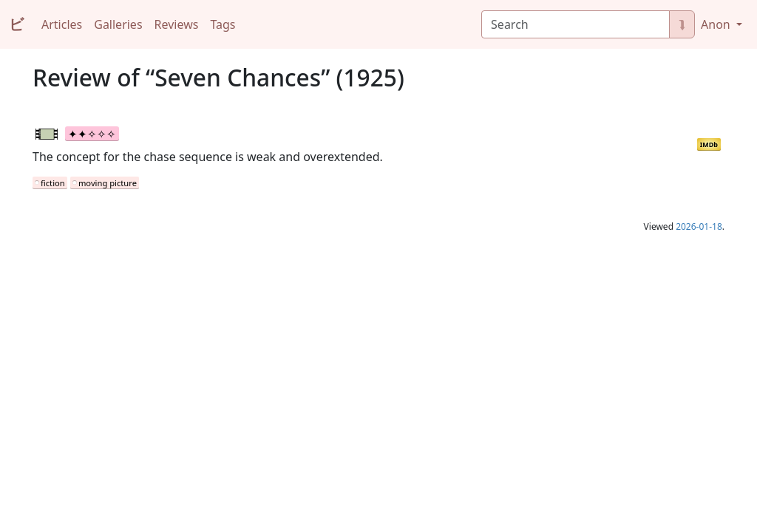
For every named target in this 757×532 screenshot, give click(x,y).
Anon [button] (717, 24)
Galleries (118, 24)
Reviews (177, 24)
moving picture (108, 183)
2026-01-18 (699, 226)
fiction (53, 183)
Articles (62, 24)
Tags (223, 24)
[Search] (576, 24)
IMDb (709, 144)
